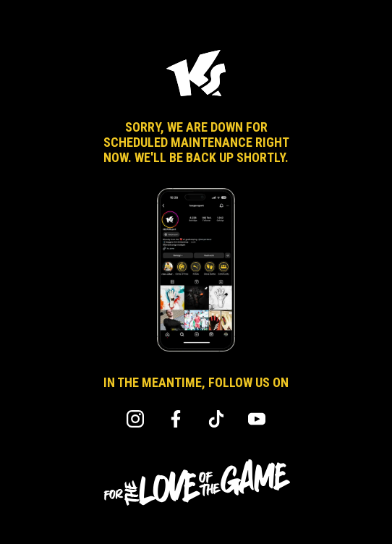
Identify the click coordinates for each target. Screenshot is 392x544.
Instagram (135, 419)
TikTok (216, 419)
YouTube (257, 419)
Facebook (176, 419)
